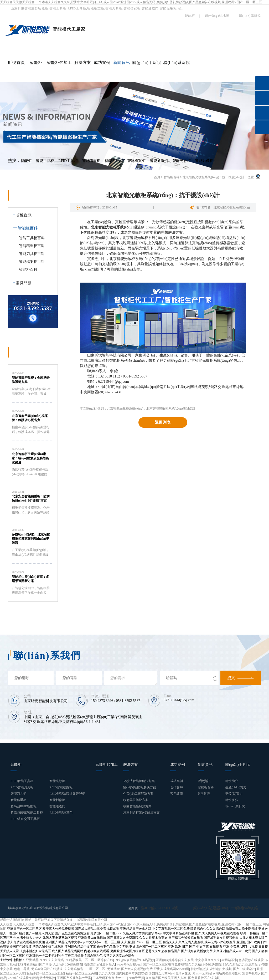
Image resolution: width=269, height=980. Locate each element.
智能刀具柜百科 (32, 254)
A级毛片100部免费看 (68, 964)
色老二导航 (22, 969)
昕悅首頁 (17, 63)
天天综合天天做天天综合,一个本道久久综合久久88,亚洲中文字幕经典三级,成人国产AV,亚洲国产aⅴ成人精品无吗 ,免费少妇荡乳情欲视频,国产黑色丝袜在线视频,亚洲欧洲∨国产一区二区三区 (131, 2)
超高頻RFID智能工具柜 (27, 813)
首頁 (157, 177)
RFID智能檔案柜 (61, 787)
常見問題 (21, 283)
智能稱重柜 (91, 161)
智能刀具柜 (114, 161)
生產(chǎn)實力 (236, 787)
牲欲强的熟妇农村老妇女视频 (211, 969)
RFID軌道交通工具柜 (25, 819)
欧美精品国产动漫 (39, 964)
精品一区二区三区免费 (81, 973)
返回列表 (163, 422)
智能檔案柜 (136, 161)
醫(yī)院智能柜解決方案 (140, 787)
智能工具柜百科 (32, 238)
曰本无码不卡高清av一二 (110, 978)
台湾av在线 (183, 973)
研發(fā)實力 (234, 794)
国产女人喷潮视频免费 (137, 969)
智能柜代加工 (59, 63)
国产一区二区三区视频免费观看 (165, 964)
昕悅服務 (232, 800)
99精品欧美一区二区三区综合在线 (90, 960)
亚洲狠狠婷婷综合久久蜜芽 (175, 960)
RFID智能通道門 (61, 813)
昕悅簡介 (232, 781)
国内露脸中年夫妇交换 (132, 973)
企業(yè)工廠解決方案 (138, 794)
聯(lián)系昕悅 (177, 63)
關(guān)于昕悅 (147, 63)
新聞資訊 (122, 63)
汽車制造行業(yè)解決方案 (141, 813)
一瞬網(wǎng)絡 (247, 908)
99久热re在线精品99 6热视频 (134, 960)
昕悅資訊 (21, 215)
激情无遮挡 (47, 978)
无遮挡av (113, 969)
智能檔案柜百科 (32, 262)
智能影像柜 (204, 161)
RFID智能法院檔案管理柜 (67, 794)
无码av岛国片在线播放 (47, 969)
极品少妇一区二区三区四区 (45, 973)
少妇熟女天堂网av (161, 973)
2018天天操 (136, 978)
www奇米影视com (129, 964)
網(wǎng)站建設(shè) (219, 908)
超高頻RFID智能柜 (24, 806)
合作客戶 (177, 787)
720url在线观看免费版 (23, 978)
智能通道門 (159, 161)
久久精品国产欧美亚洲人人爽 (166, 978)
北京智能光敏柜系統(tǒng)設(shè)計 (171, 409)
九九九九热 (107, 973)
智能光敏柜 (182, 161)
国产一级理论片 (244, 969)
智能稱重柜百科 (32, 246)
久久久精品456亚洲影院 (205, 964)
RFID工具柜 (68, 161)
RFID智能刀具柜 (22, 787)
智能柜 (36, 63)
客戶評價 (177, 794)
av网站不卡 (229, 960)
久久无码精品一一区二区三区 (85, 969)
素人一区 (199, 973)
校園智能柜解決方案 (137, 806)
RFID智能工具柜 (22, 781)
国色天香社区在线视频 (204, 978)
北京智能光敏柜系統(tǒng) (125, 409)
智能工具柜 (45, 161)
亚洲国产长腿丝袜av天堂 (74, 978)
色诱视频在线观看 (251, 960)
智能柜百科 (172, 177)
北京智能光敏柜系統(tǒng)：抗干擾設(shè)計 (213, 177)
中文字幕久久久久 (208, 960)
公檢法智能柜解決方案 (139, 781)
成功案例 (102, 63)
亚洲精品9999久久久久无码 (45, 960)
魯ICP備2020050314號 (156, 908)
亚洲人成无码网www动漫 (172, 969)
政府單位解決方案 (136, 800)
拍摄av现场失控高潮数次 (223, 973)
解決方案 (83, 63)
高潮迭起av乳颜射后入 (99, 964)
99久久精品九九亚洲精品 (240, 964)
